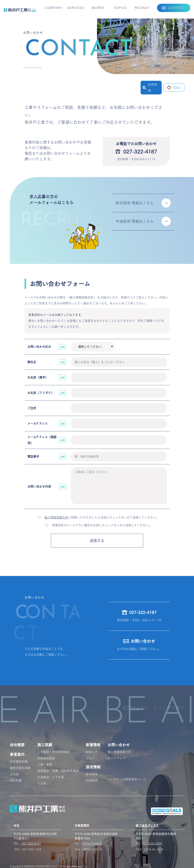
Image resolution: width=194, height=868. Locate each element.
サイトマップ (116, 758)
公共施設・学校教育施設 (54, 752)
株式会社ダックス (147, 826)
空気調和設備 (19, 762)
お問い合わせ (119, 745)
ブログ (90, 758)
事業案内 (17, 754)
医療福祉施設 (46, 758)
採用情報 (93, 767)
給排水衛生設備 (20, 768)
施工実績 (45, 745)
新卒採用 (92, 774)
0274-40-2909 (153, 843)
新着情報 (93, 745)
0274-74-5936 (92, 843)
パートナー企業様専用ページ (127, 779)
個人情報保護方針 (56, 517)
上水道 (14, 774)
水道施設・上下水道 (51, 777)
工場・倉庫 (45, 764)
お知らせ (92, 752)
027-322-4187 (31, 843)
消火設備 (16, 780)
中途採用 (92, 780)
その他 (42, 783)
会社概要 (17, 745)
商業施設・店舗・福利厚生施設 (58, 771)
